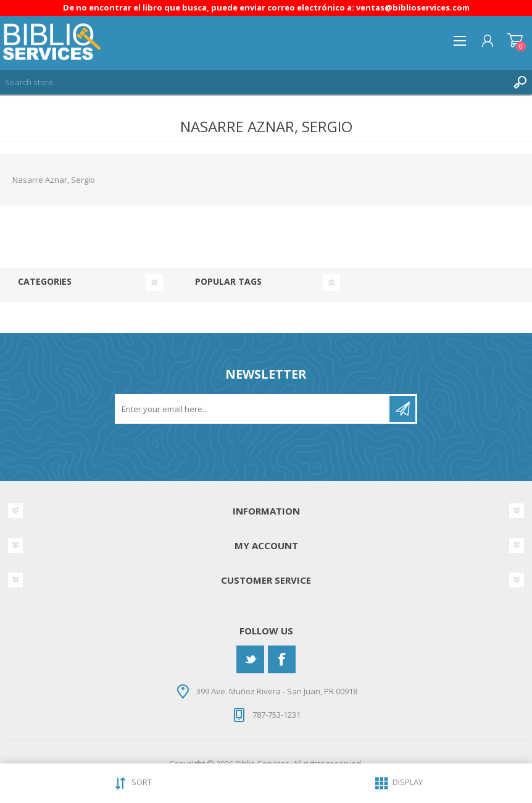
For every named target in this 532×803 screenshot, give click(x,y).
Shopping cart (515, 41)
